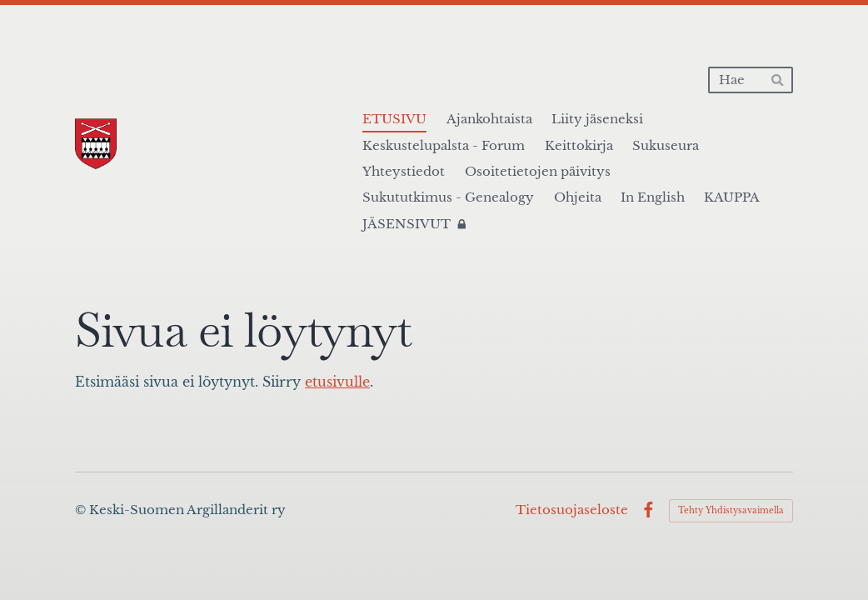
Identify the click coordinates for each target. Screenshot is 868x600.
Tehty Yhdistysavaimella (731, 510)
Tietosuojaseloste (572, 510)
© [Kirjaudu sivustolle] (82, 510)
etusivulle (337, 382)
